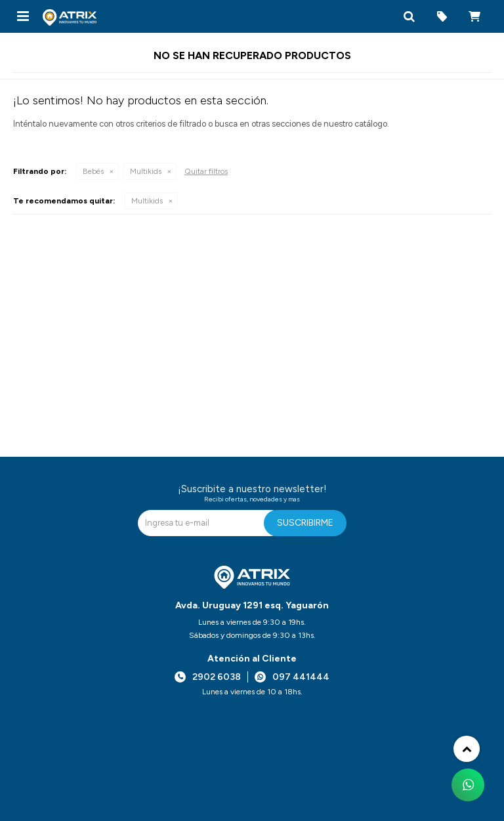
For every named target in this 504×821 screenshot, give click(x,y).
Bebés (93, 171)
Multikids (146, 171)
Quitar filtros (206, 171)
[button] (409, 16)
